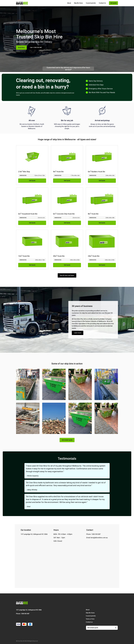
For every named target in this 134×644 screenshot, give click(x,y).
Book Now (21, 47)
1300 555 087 (25, 614)
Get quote (113, 3)
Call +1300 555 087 (36, 47)
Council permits (91, 3)
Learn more (78, 333)
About (69, 3)
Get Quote (32, 181)
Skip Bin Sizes (78, 3)
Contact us (89, 622)
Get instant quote (67, 440)
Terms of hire (90, 619)
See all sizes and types (67, 275)
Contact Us (102, 3)
